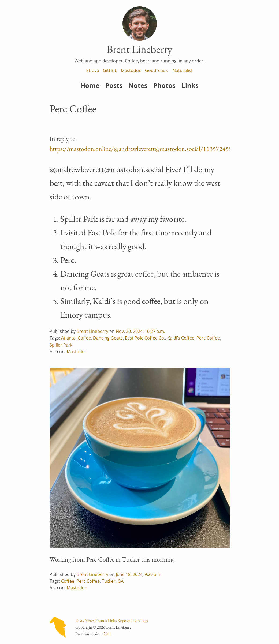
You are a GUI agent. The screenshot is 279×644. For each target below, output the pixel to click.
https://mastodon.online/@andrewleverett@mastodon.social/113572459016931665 (155, 149)
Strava (93, 70)
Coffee (84, 338)
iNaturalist (182, 70)
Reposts (124, 621)
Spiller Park (61, 345)
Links (190, 85)
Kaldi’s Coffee (181, 338)
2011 (108, 634)
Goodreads (156, 70)
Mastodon (131, 70)
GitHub (110, 70)
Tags (144, 621)
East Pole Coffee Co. (145, 338)
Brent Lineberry (92, 331)
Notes (138, 85)
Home (90, 85)
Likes (135, 621)
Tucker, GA (113, 581)
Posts (114, 85)
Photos (164, 85)
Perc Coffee (208, 338)
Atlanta (68, 338)
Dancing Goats (108, 338)
